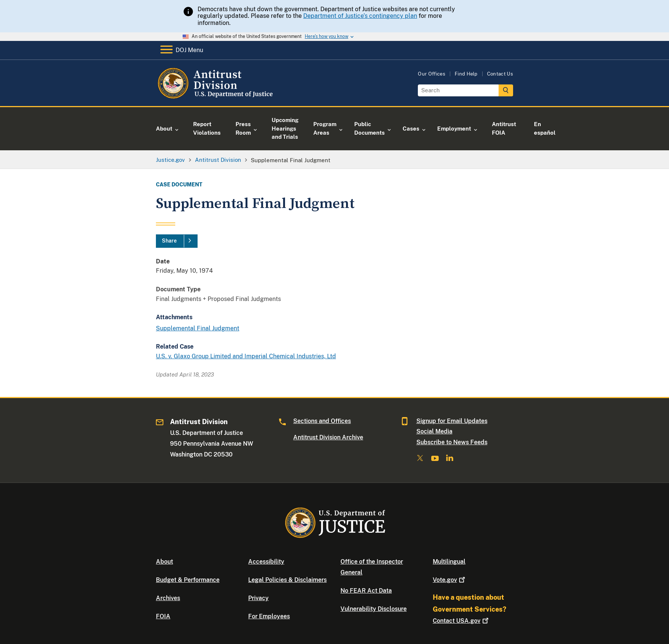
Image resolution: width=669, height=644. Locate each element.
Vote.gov (450, 580)
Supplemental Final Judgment (198, 328)
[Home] (216, 97)
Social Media (434, 431)
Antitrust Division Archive (328, 437)
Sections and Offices (322, 421)
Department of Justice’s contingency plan (360, 16)
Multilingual (449, 562)
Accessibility (266, 562)
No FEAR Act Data (366, 591)
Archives (168, 598)
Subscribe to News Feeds (452, 442)
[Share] (177, 241)
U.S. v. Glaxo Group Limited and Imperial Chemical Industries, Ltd (246, 356)
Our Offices (432, 74)
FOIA (163, 616)
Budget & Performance (188, 580)
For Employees (269, 616)
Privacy (258, 598)
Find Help (466, 74)
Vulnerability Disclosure (374, 609)
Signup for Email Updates (452, 421)
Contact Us (500, 74)
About (164, 562)
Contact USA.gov (461, 621)
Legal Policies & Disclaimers (287, 580)
